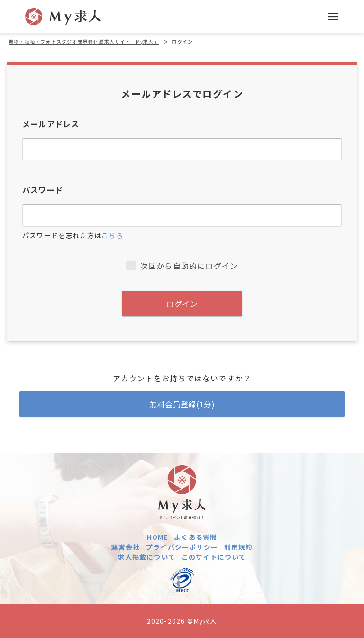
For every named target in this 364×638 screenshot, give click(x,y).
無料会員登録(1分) (182, 404)
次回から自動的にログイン (182, 266)
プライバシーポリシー (182, 547)
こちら (112, 235)
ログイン (182, 304)
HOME (158, 537)
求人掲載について (146, 557)
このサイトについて (214, 557)
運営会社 (125, 547)
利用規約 (239, 547)
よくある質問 (196, 537)
